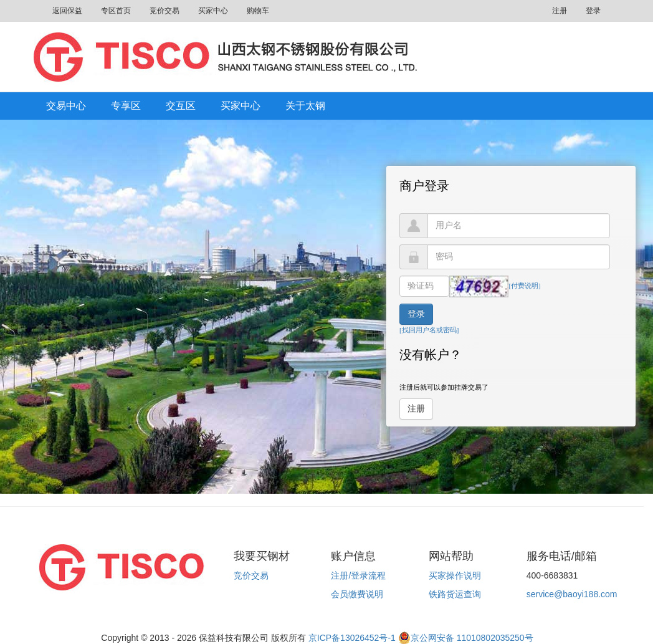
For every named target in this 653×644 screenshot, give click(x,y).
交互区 (181, 106)
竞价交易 (164, 11)
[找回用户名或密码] (429, 330)
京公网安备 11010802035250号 (466, 638)
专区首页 (116, 11)
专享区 (126, 106)
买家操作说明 (455, 575)
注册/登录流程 (358, 575)
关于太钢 (305, 106)
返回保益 (67, 11)
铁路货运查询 (455, 594)
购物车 (258, 11)
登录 (593, 11)
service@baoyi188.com (572, 594)
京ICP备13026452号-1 (352, 638)
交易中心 (66, 106)
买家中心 (213, 11)
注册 (560, 11)
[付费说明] (524, 286)
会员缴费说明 (357, 594)
